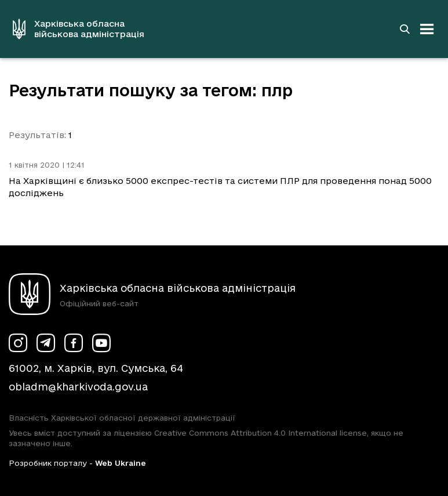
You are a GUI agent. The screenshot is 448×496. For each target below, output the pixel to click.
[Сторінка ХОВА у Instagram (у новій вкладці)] (18, 343)
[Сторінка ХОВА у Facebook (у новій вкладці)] (74, 343)
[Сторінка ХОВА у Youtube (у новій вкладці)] (101, 343)
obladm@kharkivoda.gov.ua (78, 387)
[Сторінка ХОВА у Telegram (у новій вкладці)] (46, 343)
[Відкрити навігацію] (427, 29)
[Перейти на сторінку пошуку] (405, 29)
